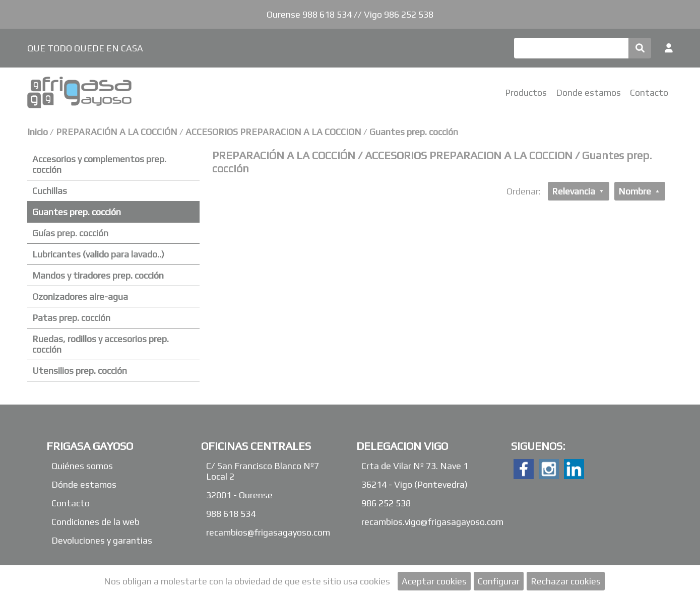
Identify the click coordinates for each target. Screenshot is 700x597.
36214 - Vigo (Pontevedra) (415, 484)
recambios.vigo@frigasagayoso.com (432, 522)
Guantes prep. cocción (414, 132)
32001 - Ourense (239, 495)
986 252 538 (386, 503)
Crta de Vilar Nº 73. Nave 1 (415, 466)
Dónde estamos (84, 484)
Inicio (38, 132)
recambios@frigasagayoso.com (268, 532)
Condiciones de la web (96, 522)
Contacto (649, 92)
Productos (526, 92)
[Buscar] (571, 48)
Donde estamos (588, 92)
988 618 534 (231, 514)
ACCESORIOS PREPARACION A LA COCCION (273, 132)
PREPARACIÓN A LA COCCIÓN (118, 132)
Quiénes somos (82, 466)
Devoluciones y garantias (102, 540)
